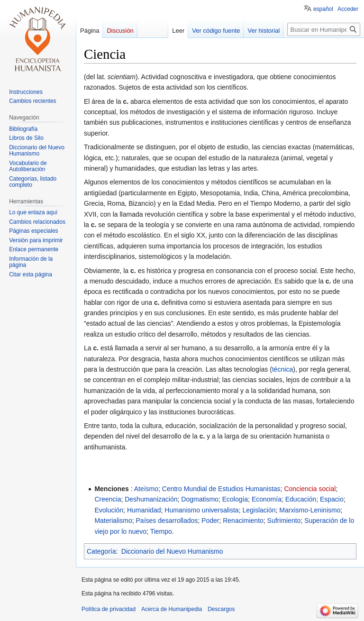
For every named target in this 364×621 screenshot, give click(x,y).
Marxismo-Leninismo (310, 510)
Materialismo (113, 521)
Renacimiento (243, 521)
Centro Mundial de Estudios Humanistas (221, 489)
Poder (210, 521)
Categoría (101, 551)
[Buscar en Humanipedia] (324, 29)
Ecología (235, 499)
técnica (282, 369)
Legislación (259, 510)
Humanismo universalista (201, 510)
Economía (267, 499)
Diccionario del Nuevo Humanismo (172, 551)
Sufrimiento (284, 521)
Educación (301, 499)
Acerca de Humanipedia (172, 609)
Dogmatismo (200, 499)
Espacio (332, 499)
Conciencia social (310, 489)
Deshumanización (151, 499)
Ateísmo (146, 489)
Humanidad (144, 510)
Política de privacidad (109, 609)
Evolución (109, 510)
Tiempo (161, 531)
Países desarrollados (167, 521)
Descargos (221, 609)
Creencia (108, 499)
